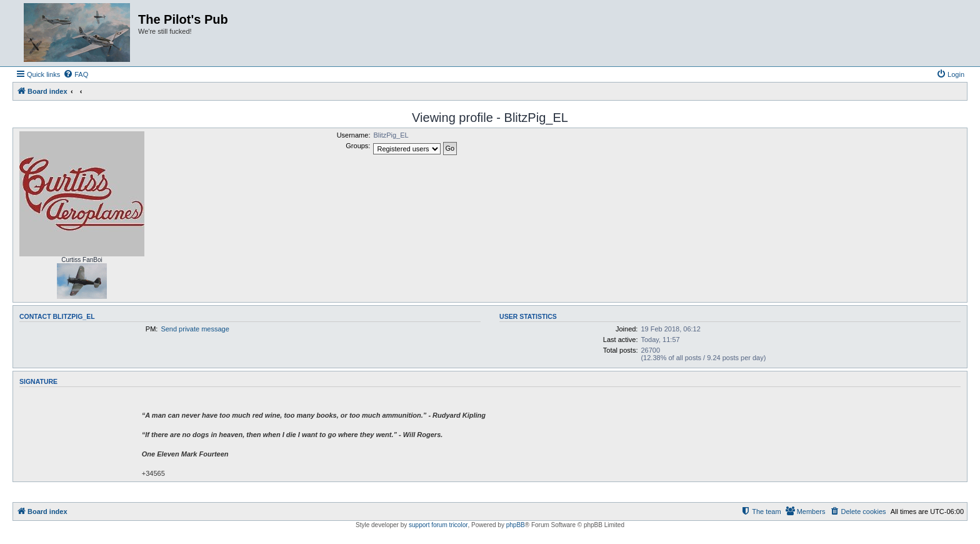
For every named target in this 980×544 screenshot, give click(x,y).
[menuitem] (76, 74)
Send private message (195, 329)
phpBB (516, 525)
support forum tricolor (438, 525)
